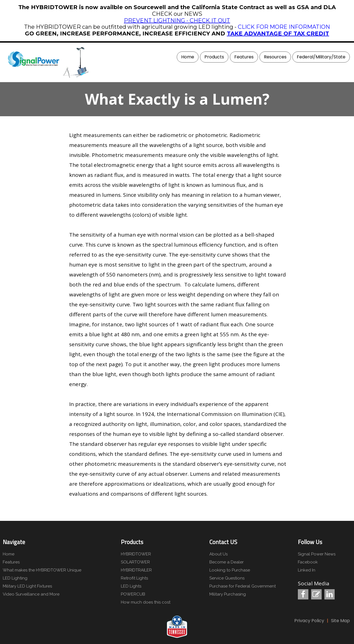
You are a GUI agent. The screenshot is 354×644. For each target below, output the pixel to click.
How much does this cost (146, 602)
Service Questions (227, 578)
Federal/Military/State (321, 57)
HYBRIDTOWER (136, 554)
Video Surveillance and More (31, 594)
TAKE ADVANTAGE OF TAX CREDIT (278, 33)
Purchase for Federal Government (243, 586)
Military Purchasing (228, 594)
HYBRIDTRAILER (136, 570)
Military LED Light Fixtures (27, 586)
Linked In (307, 570)
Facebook (308, 562)
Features (244, 57)
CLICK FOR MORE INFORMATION (284, 27)
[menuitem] (187, 57)
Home (188, 57)
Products (214, 57)
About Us (218, 554)
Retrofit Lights (134, 578)
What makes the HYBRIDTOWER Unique (41, 570)
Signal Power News (317, 554)
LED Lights (131, 586)
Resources (275, 57)
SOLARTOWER (135, 562)
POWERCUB (133, 594)
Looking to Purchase (230, 570)
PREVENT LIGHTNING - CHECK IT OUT (177, 20)
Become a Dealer (227, 562)
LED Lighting (15, 578)
